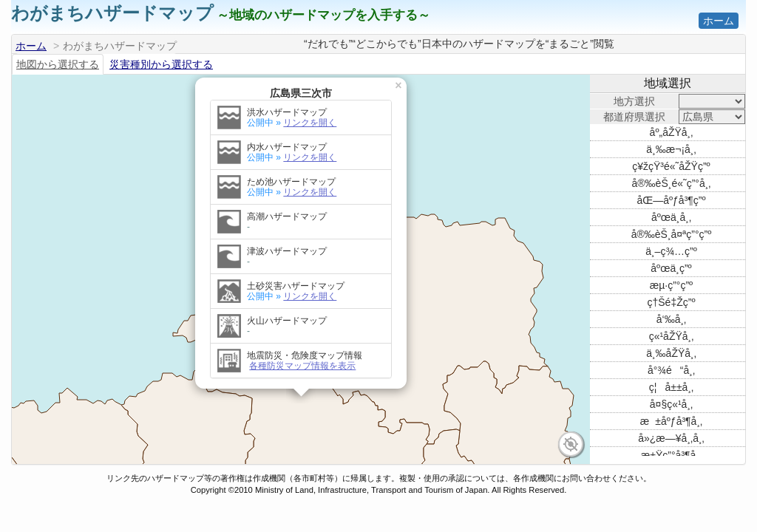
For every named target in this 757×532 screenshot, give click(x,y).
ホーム (719, 21)
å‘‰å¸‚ (671, 319)
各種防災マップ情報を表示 (302, 360)
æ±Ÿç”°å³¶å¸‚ (671, 455)
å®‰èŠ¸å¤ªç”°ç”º (672, 234)
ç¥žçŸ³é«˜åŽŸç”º (671, 166)
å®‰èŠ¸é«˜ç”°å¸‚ (672, 183)
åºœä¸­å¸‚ (671, 217)
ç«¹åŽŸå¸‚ (672, 336)
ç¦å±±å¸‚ (671, 387)
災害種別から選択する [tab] (161, 64)
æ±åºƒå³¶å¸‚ (671, 421)
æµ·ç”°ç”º (671, 285)
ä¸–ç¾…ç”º (671, 251)
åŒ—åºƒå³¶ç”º (671, 200)
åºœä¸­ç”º (671, 268)
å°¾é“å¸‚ (671, 370)
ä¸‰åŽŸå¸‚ (671, 353)
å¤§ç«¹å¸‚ (671, 404)
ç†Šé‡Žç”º (671, 302)
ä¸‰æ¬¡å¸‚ (671, 149)
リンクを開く (310, 117)
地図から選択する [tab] (58, 64)
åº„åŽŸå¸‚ (672, 132)
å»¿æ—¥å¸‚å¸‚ (671, 438)
